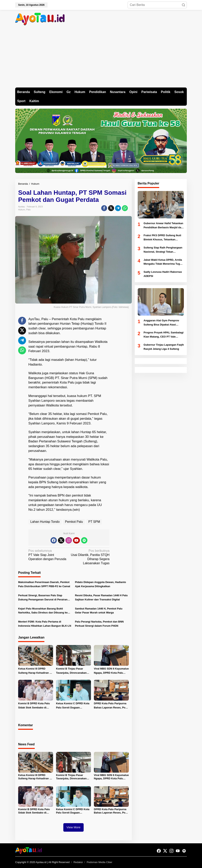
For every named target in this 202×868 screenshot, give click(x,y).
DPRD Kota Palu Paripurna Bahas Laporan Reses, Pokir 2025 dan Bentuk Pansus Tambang (111, 706)
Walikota (101, 342)
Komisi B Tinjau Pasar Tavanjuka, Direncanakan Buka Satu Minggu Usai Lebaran (71, 671)
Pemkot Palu (74, 522)
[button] (183, 5)
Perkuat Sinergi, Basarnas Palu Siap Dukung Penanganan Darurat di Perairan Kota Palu (43, 598)
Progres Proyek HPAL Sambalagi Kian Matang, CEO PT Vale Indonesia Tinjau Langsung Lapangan (164, 335)
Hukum (22, 210)
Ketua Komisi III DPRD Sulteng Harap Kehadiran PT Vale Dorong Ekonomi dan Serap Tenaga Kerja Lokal (36, 671)
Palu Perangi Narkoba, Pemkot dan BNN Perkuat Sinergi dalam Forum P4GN (99, 624)
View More (73, 827)
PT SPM (94, 522)
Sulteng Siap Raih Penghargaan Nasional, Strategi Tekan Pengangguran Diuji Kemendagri (164, 250)
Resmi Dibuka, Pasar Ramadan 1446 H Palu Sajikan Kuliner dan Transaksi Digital (101, 597)
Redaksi (78, 862)
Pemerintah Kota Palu (68, 319)
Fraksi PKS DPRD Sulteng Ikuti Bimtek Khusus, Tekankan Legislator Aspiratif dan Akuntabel (162, 238)
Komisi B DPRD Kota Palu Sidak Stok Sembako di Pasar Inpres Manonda (34, 706)
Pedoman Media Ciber (100, 862)
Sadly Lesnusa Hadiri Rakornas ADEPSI (163, 274)
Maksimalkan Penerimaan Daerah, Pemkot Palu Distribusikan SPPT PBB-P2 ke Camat (44, 584)
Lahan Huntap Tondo (45, 522)
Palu (28, 210)
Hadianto (35, 364)
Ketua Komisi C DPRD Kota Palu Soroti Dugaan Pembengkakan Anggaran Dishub (73, 706)
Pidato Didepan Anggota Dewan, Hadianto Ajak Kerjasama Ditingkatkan (101, 584)
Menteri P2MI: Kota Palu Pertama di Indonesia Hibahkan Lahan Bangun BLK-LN (45, 624)
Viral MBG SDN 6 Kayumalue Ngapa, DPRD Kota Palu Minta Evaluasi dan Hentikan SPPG (111, 671)
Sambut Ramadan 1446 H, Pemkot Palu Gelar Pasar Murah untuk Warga (99, 611)
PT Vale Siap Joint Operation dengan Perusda (48, 555)
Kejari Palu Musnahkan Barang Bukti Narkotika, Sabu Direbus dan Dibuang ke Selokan (43, 611)
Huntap (87, 324)
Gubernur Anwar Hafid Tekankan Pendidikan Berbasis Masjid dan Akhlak (163, 226)
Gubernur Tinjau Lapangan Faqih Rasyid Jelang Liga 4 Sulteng (164, 347)
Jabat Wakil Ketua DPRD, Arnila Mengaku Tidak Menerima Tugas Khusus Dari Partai (163, 262)
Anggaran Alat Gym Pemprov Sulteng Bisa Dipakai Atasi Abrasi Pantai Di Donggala (161, 323)
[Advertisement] (101, 58)
